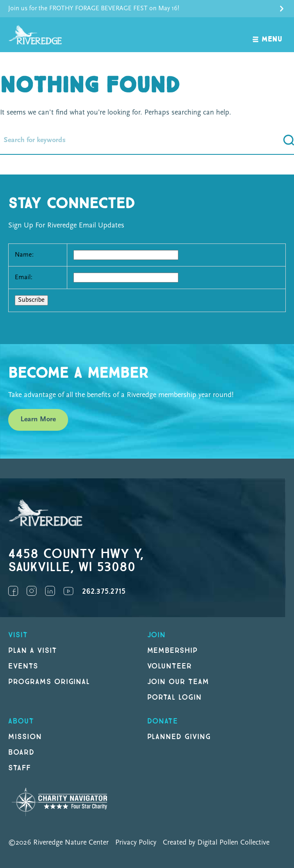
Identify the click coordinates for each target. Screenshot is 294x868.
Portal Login (175, 697)
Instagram (32, 591)
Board (21, 752)
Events (23, 666)
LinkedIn (50, 591)
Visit (18, 635)
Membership (173, 651)
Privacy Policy (136, 843)
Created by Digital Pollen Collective (216, 843)
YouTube (68, 591)
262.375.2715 (104, 591)
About (21, 721)
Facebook (13, 591)
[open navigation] (268, 35)
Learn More (38, 419)
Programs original (49, 682)
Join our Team (178, 682)
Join (157, 635)
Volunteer (170, 666)
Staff (19, 768)
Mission (25, 737)
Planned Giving (179, 737)
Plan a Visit (33, 651)
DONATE (163, 721)
